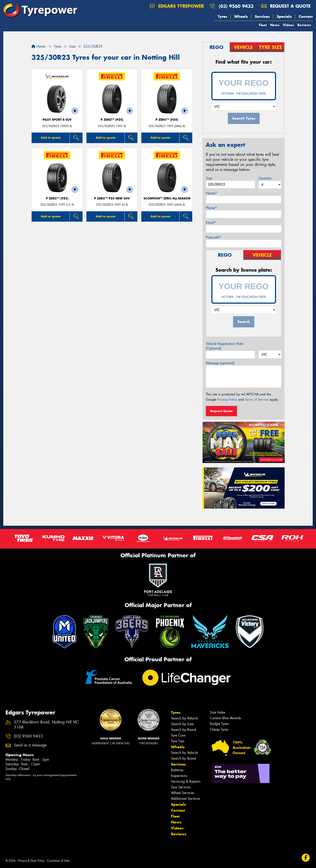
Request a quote (286, 6)
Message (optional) (220, 363)
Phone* (211, 208)
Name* (211, 193)
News (275, 25)
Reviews (304, 25)
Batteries (177, 770)
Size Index (218, 712)
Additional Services (185, 799)
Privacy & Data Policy (31, 861)
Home (38, 46)
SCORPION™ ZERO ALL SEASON (167, 198)
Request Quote (221, 411)
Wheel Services (183, 793)
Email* (211, 223)
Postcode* (214, 237)
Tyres (222, 16)
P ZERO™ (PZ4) (112, 120)
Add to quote (51, 138)
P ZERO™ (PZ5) (57, 198)
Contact (306, 16)
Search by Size (182, 724)
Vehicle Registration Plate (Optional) (225, 346)
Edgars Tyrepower (177, 6)
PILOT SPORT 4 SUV (57, 120)
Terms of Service (257, 400)
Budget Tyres (219, 724)
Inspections (179, 776)
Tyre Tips (178, 741)
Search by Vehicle (184, 718)
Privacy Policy (227, 400)
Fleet (263, 25)
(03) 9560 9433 (236, 6)
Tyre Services (181, 787)
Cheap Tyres (219, 729)
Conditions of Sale (58, 861)
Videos (288, 25)
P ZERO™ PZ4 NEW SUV (112, 198)
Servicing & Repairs (186, 781)
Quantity (265, 178)
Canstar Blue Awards (225, 718)
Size (209, 178)
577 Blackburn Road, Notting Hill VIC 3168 (46, 725)
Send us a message (30, 745)
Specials (284, 16)
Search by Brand (183, 730)
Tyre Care (178, 735)
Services (262, 16)
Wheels (241, 16)
